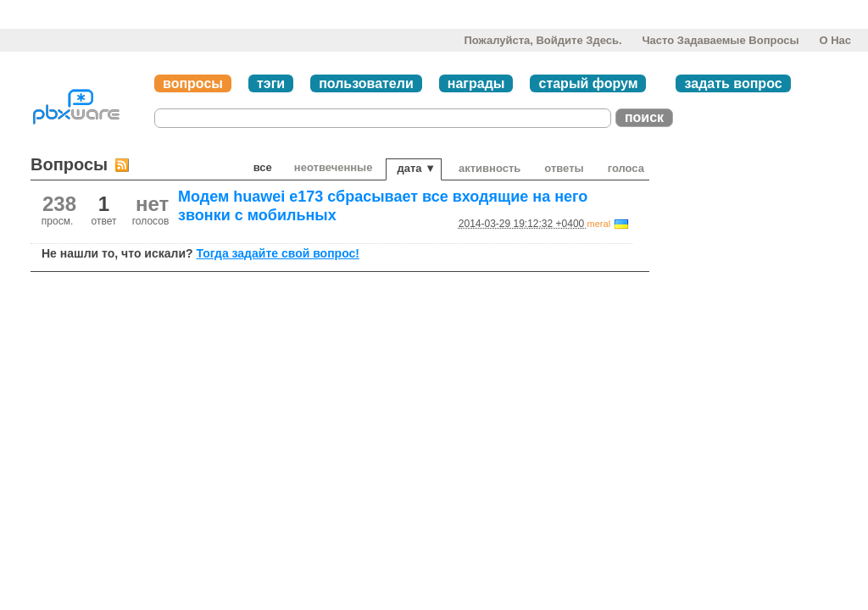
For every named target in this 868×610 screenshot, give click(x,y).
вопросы (193, 83)
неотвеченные (334, 167)
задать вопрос (733, 83)
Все (263, 167)
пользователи (366, 83)
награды (476, 83)
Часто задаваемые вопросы (720, 40)
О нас (835, 40)
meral (599, 224)
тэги (271, 83)
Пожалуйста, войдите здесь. (542, 40)
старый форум (588, 83)
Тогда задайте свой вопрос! (278, 253)
